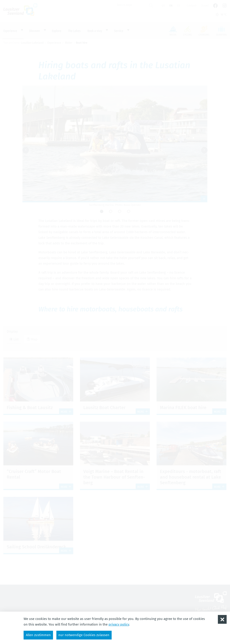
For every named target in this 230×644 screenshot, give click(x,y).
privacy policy (119, 624)
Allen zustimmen (39, 635)
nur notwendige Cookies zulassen (85, 635)
